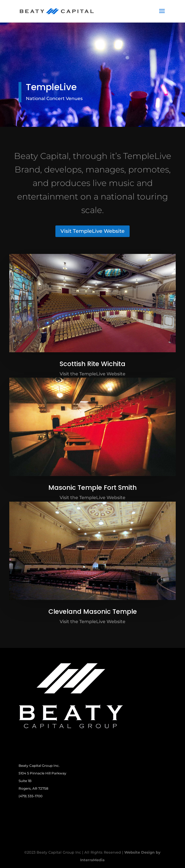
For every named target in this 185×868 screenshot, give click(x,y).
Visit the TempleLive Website (93, 374)
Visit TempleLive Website (93, 231)
